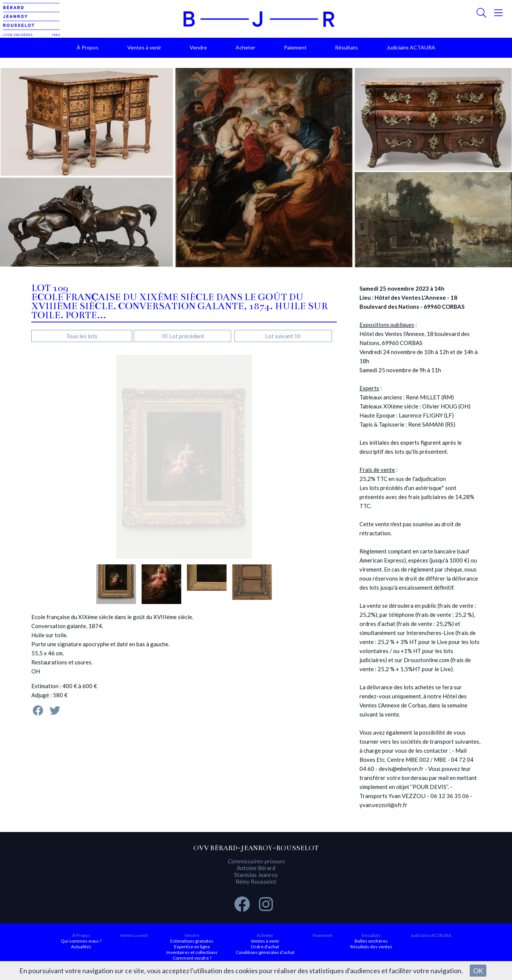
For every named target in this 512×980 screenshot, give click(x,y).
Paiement (295, 47)
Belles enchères (371, 941)
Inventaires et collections (192, 952)
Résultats (346, 47)
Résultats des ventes (371, 947)
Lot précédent (183, 336)
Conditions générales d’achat (265, 952)
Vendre (198, 47)
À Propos (88, 47)
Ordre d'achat (265, 947)
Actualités (81, 947)
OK (478, 971)
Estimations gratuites (192, 941)
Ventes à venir (144, 47)
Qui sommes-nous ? (81, 941)
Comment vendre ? (192, 958)
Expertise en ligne (192, 947)
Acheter (245, 47)
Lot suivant (283, 336)
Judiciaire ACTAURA (411, 47)
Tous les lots (82, 336)
